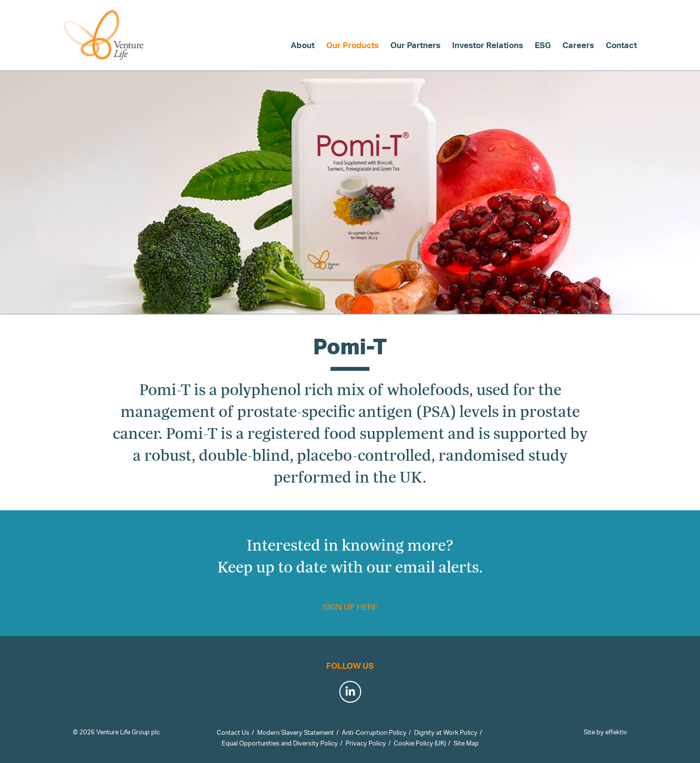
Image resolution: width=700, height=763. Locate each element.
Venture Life (105, 35)
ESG (543, 45)
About (303, 45)
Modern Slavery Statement (296, 732)
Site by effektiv (605, 732)
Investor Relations (488, 45)
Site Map (466, 743)
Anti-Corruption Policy (374, 732)
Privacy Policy (366, 743)
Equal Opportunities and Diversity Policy (280, 743)
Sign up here (350, 607)
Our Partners (415, 45)
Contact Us (233, 732)
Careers (578, 45)
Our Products (352, 45)
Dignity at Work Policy (446, 732)
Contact (621, 45)
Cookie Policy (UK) (420, 743)
